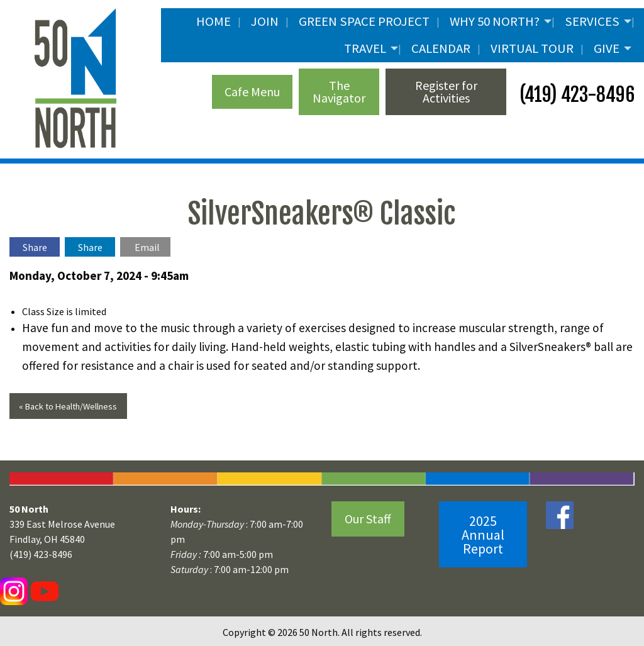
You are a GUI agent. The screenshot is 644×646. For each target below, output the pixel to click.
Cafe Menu (252, 92)
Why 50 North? (495, 21)
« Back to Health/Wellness (68, 406)
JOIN (265, 21)
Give (607, 48)
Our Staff (368, 519)
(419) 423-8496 (575, 95)
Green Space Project (364, 21)
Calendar (441, 48)
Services (592, 21)
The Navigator (339, 92)
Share (35, 247)
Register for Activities (446, 92)
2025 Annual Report (483, 535)
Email (147, 247)
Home (214, 21)
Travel (365, 48)
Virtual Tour (532, 48)
